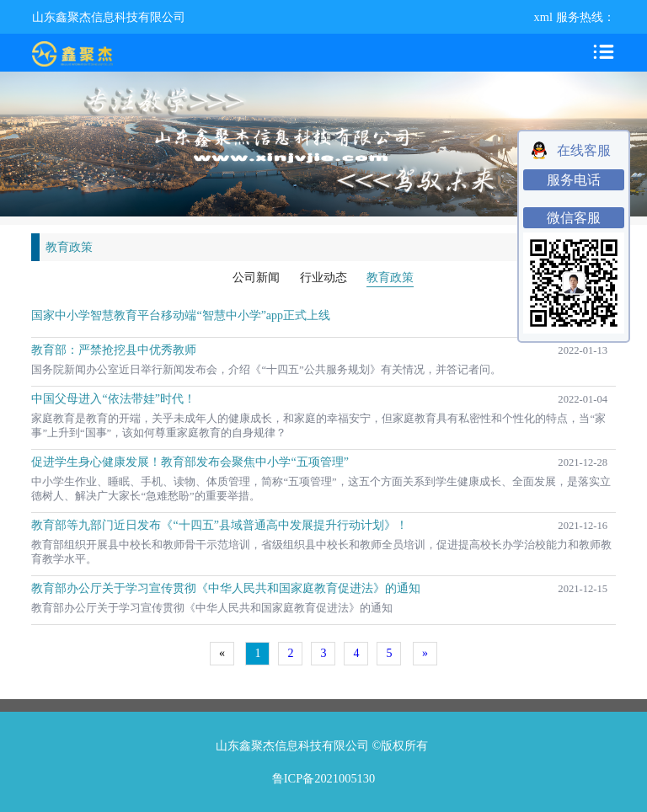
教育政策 (390, 278)
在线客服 (584, 150)
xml (543, 17)
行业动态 (323, 278)
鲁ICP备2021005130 (323, 778)
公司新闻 (256, 278)
